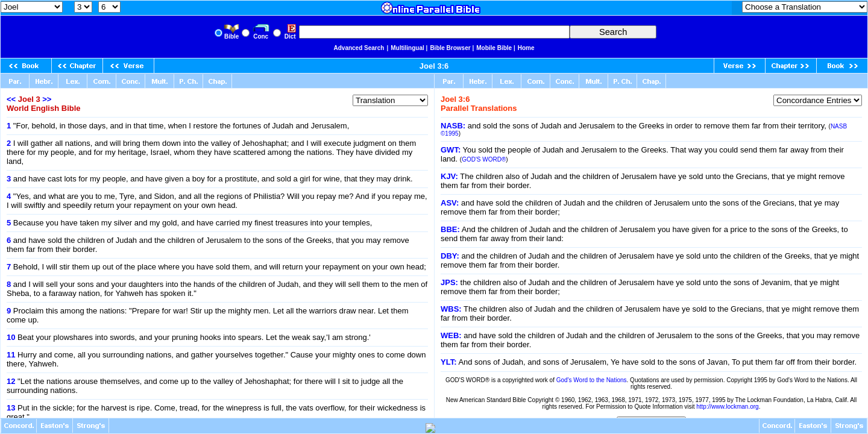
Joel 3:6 (434, 66)
